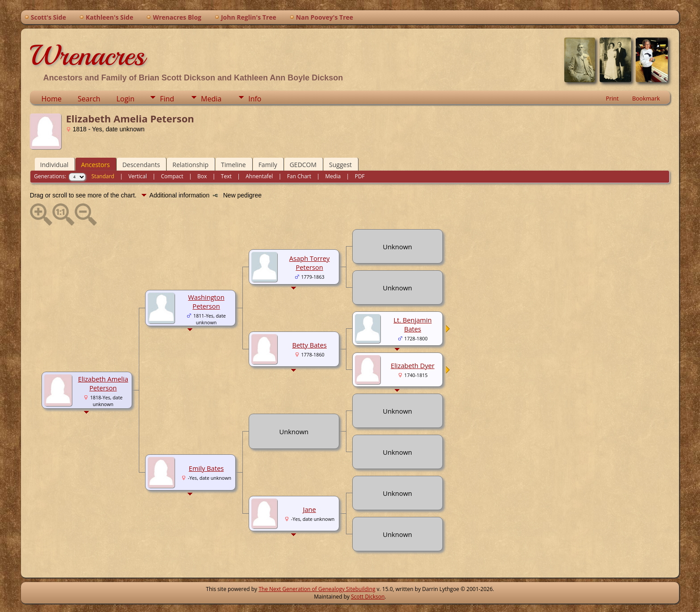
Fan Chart (299, 176)
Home (52, 99)
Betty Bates (309, 345)
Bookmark (646, 98)
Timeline (233, 165)
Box (202, 176)
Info (255, 99)
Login (126, 99)
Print (612, 98)
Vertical (137, 176)
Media (211, 99)
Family (268, 165)
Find (167, 99)
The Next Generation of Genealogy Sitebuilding (317, 589)
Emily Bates (206, 468)
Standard (103, 176)
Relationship (190, 165)
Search (89, 99)
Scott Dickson (368, 597)
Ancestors (95, 165)
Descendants (141, 165)
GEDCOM (303, 165)
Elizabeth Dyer (412, 365)
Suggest (340, 165)
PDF (360, 176)
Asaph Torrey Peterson (310, 263)
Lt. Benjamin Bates (413, 324)
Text (226, 176)
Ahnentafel (259, 176)
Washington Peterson (206, 302)
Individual (54, 165)
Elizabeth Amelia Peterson (103, 383)
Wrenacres (87, 55)
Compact (172, 176)
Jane (309, 509)
